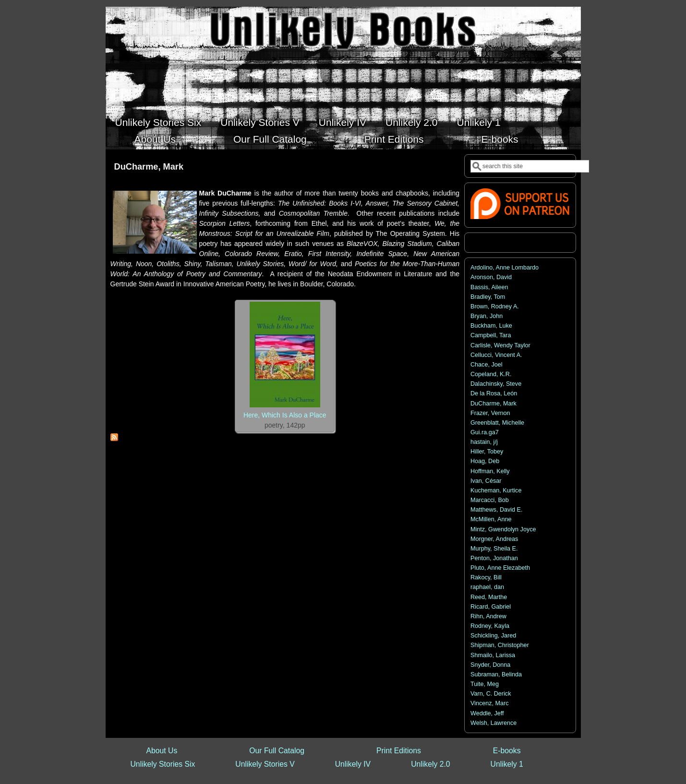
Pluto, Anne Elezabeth (500, 568)
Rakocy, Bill (486, 577)
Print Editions (394, 139)
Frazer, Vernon (490, 413)
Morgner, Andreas (494, 539)
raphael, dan (487, 587)
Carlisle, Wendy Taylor (500, 345)
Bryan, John (487, 316)
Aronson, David (491, 277)
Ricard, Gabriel (491, 607)
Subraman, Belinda (496, 674)
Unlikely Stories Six (158, 122)
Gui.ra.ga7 (485, 432)
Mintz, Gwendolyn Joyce (503, 529)
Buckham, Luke (491, 326)
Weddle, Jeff (487, 713)
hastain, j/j (484, 442)
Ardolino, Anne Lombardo (505, 268)
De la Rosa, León (494, 393)
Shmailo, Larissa (493, 655)
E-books (500, 139)
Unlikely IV (343, 122)
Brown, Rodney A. (495, 306)
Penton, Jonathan (494, 558)
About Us (155, 139)
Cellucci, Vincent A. (496, 355)
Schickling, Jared (493, 636)
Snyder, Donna (490, 665)
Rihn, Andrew (488, 616)
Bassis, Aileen (489, 287)
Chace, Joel (487, 365)
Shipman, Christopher (500, 645)
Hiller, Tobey (487, 452)
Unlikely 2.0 (412, 122)
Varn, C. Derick (491, 694)
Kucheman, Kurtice (496, 490)
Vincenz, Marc (490, 703)
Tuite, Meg (485, 684)
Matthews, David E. (497, 510)
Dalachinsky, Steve (496, 384)
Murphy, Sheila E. (494, 549)
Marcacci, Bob (490, 500)
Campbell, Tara (491, 335)
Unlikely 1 (479, 122)
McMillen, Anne (491, 519)
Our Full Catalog (270, 139)
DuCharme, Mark (493, 404)
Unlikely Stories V (260, 122)
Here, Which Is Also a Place (285, 415)
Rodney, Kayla (490, 626)
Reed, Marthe (489, 597)
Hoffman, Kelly (490, 471)
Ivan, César (486, 481)
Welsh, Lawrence (493, 723)
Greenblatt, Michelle (497, 423)
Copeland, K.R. (491, 374)
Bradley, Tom (488, 297)
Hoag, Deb (485, 461)
